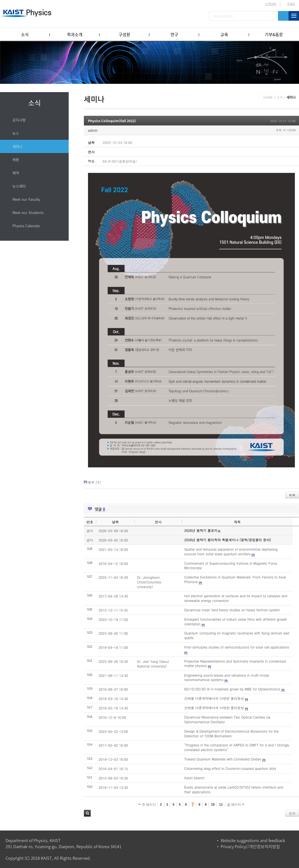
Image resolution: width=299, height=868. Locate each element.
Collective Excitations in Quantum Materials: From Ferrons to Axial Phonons (235, 579)
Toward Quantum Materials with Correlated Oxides (223, 759)
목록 (292, 495)
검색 (87, 813)
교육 (224, 34)
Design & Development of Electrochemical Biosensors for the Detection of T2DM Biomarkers (231, 733)
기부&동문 (274, 34)
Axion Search (194, 778)
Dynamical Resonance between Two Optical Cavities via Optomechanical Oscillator (227, 719)
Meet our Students (28, 212)
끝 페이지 (236, 805)
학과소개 (75, 34)
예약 (16, 173)
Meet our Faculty (26, 199)
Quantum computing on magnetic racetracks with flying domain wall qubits (237, 635)
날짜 (115, 522)
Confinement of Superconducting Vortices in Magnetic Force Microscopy (231, 566)
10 (213, 805)
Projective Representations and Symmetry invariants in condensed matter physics (235, 663)
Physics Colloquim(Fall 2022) (112, 121)
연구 (174, 34)
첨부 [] (94, 482)
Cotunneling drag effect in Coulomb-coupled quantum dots (230, 768)
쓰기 (292, 813)
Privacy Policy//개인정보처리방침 (250, 846)
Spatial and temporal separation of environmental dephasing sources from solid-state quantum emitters (231, 551)
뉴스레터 (19, 186)
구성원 (124, 34)
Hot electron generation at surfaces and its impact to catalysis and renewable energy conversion (236, 598)
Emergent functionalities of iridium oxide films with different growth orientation (236, 621)
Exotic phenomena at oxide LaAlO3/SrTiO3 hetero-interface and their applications (234, 789)
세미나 (17, 146)
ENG (291, 4)
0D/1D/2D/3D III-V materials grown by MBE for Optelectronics (232, 689)
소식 (25, 34)
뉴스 (16, 133)
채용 (16, 160)
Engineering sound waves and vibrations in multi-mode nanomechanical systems (227, 677)
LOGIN (271, 4)
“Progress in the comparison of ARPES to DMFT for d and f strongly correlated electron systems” (237, 747)
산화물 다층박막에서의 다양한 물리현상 (214, 698)
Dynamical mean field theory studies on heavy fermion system (232, 610)
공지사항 (19, 120)
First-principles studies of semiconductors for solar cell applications (237, 647)
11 (221, 805)
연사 (158, 522)
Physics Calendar (26, 226)
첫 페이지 (147, 805)
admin (93, 130)
